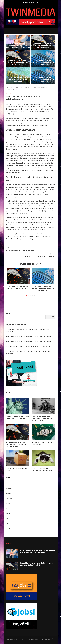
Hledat (8, 313)
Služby (8, 503)
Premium (17, 88)
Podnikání (9, 499)
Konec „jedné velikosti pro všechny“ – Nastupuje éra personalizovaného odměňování (18, 46)
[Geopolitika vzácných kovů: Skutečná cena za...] (43, 42)
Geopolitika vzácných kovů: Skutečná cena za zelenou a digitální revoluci (43, 46)
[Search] (54, 31)
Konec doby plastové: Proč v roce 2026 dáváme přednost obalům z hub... (18, 79)
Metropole (9, 489)
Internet (8, 513)
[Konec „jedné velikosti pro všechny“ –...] (18, 42)
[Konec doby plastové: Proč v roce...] (18, 75)
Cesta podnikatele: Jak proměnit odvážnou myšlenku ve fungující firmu (43, 62)
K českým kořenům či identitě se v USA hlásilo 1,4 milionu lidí (17, 418)
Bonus (8, 528)
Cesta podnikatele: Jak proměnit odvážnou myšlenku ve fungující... (43, 288)
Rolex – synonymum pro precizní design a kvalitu (44, 444)
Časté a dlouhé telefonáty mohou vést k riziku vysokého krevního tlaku (43, 418)
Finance (8, 523)
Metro (7, 508)
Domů (7, 88)
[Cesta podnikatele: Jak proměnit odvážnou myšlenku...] (43, 58)
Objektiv (8, 494)
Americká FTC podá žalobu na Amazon (16, 470)
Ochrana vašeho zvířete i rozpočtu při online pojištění (42, 470)
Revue (8, 518)
